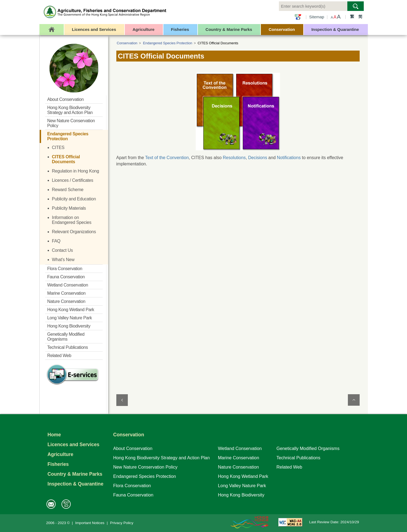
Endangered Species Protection (168, 43)
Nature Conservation (238, 467)
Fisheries (58, 464)
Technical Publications (298, 458)
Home (54, 435)
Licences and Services (74, 445)
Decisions (258, 158)
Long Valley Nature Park (242, 486)
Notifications (289, 158)
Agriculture (60, 454)
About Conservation (133, 448)
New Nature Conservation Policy (145, 467)
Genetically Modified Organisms (308, 448)
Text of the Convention (167, 158)
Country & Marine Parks (75, 474)
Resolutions (234, 158)
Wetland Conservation (240, 448)
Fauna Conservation (133, 495)
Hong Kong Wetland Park (243, 476)
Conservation (127, 43)
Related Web (289, 467)
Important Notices (90, 523)
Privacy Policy (122, 523)
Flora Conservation (132, 486)
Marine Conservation (239, 458)
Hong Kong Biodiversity (241, 495)
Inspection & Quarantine (76, 484)
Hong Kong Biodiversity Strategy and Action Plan (162, 458)
